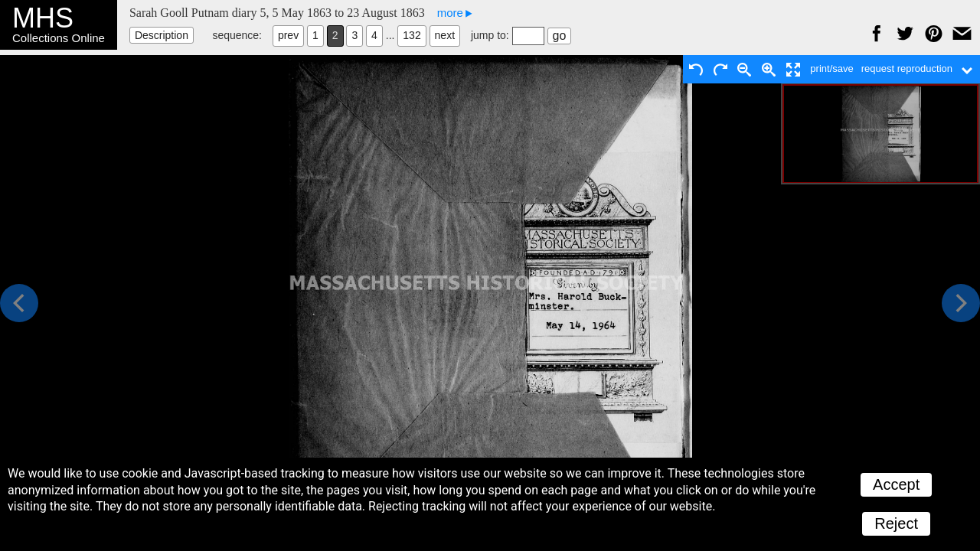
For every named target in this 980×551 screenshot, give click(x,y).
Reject (896, 523)
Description (162, 35)
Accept (896, 484)
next (445, 35)
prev (288, 35)
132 (412, 35)
